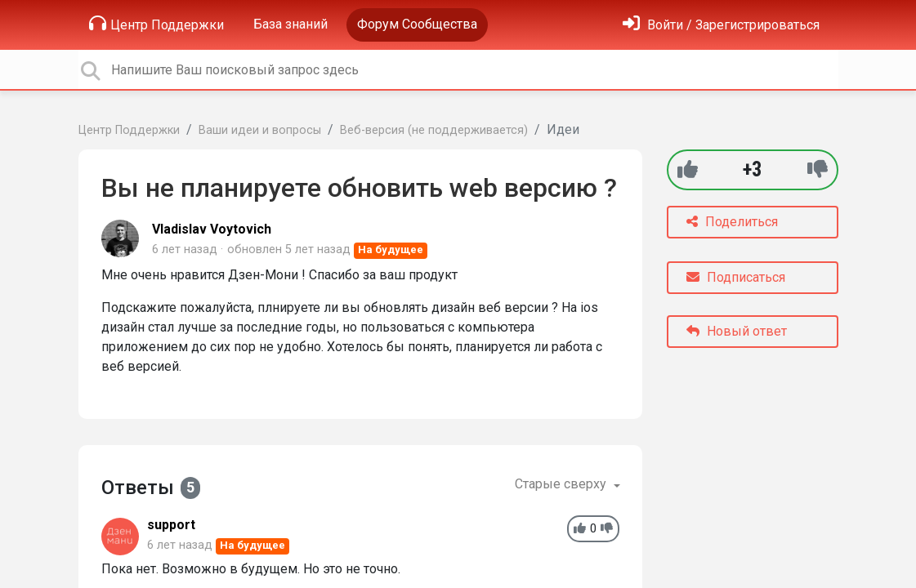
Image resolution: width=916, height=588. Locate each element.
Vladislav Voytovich (212, 229)
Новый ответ (737, 331)
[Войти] (721, 25)
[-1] (818, 169)
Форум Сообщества (417, 24)
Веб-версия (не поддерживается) (434, 130)
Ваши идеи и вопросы (260, 130)
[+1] (688, 169)
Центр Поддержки (156, 24)
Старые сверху (562, 484)
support (171, 525)
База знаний (290, 24)
